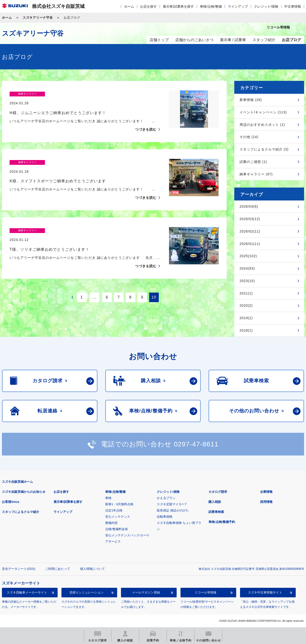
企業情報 (266, 492)
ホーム (129, 6)
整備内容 (111, 523)
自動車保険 (165, 517)
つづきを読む (146, 120)
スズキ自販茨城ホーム (17, 482)
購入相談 (215, 502)
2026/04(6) (249, 206)
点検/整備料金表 (117, 529)
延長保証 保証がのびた (173, 510)
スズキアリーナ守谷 (38, 18)
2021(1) (246, 293)
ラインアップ (238, 6)
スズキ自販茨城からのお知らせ (24, 492)
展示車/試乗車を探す (178, 6)
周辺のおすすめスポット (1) (262, 125)
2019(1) (246, 318)
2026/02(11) (250, 231)
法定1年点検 (114, 510)
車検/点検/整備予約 (222, 522)
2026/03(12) (250, 219)
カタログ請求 (218, 492)
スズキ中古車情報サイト (265, 592)
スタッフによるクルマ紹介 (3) (264, 149)
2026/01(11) (250, 244)
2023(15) (247, 281)
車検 (108, 498)
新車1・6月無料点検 (119, 504)
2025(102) (248, 256)
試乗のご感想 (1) (253, 162)
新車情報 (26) (251, 100)
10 (154, 283)
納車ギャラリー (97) (256, 174)
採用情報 (266, 502)
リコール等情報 (205, 592)
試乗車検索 (216, 512)
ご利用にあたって (58, 569)
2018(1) (246, 330)
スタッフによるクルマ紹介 (21, 512)
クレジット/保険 (266, 6)
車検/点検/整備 (211, 6)
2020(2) (246, 305)
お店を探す (148, 6)
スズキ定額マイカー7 (172, 504)
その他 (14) (249, 137)
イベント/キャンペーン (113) (263, 112)
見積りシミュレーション (86, 592)
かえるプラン (166, 498)
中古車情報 (293, 6)
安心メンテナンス (118, 517)
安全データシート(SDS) (19, 569)
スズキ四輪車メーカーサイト (27, 592)
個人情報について (93, 569)
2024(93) (247, 268)
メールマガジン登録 (146, 592)
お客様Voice (11, 502)
